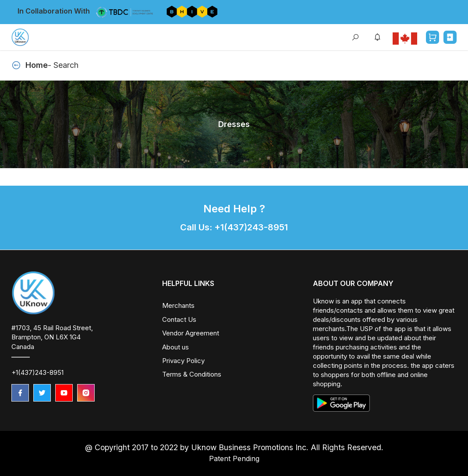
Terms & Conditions (192, 374)
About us (175, 347)
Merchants (178, 305)
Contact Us (179, 319)
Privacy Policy (183, 361)
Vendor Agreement (191, 333)
